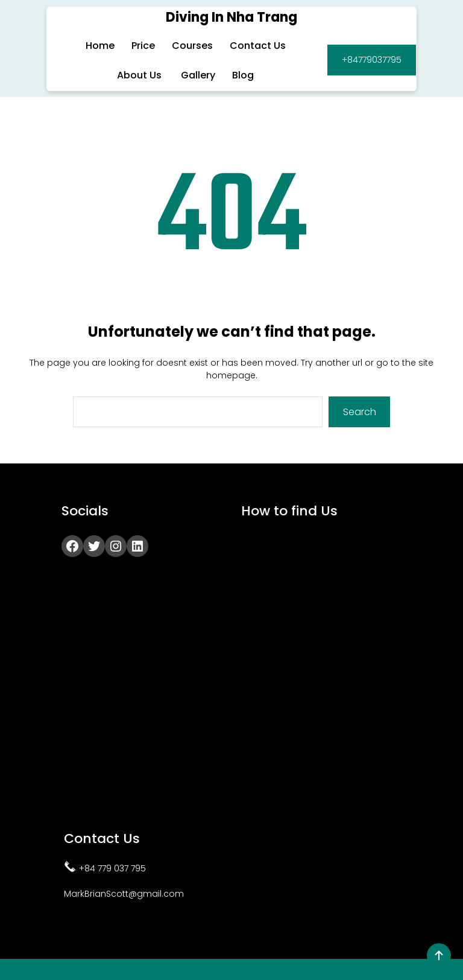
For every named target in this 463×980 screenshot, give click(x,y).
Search (360, 412)
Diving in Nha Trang (231, 17)
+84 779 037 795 (112, 867)
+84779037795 (372, 60)
